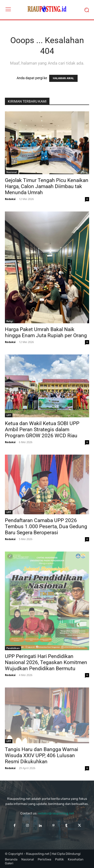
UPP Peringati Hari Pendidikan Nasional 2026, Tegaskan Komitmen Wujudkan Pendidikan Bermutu (46, 662)
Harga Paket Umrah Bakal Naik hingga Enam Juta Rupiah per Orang (46, 332)
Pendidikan (13, 648)
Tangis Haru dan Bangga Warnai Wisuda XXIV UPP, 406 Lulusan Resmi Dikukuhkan (41, 755)
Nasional (12, 172)
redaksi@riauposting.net (56, 813)
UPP (9, 415)
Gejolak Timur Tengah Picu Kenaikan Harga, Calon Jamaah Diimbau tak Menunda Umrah (47, 186)
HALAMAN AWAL (63, 78)
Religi (10, 321)
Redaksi (10, 199)
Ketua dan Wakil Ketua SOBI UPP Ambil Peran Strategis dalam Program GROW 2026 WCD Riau (42, 429)
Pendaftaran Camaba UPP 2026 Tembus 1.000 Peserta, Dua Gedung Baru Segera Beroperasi (46, 526)
